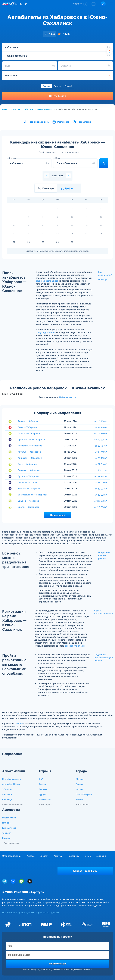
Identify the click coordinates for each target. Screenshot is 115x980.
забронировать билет (47, 281)
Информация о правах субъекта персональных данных (31, 913)
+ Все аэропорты (11, 843)
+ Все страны (46, 805)
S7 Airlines (7, 789)
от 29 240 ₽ (101, 434)
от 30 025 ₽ (101, 440)
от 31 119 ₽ (101, 452)
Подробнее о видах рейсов (104, 555)
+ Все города (82, 805)
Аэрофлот (7, 795)
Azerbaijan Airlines (11, 784)
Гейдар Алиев (9, 818)
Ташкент (80, 800)
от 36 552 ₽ (101, 501)
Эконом (47, 86)
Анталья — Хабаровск (29, 452)
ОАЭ (41, 779)
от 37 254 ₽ (101, 476)
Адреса (31, 856)
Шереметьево (9, 828)
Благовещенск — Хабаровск (32, 495)
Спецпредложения (12, 856)
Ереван (79, 784)
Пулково (6, 823)
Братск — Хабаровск (29, 507)
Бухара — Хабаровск (29, 476)
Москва (80, 779)
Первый (68, 86)
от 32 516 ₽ (101, 464)
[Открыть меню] (111, 4)
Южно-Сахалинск (45, 109)
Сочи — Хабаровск (28, 427)
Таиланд (43, 789)
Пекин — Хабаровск (28, 483)
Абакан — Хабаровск (29, 421)
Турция (43, 795)
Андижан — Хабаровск (30, 458)
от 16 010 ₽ (101, 483)
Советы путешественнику (104, 612)
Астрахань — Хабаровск (30, 446)
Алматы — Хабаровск (29, 434)
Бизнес (57, 86)
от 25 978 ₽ (101, 421)
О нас (88, 856)
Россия (17, 109)
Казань (79, 789)
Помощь (103, 280)
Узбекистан (45, 800)
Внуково (6, 838)
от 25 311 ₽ (101, 470)
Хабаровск (28, 109)
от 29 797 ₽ (101, 446)
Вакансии (101, 856)
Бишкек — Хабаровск (29, 501)
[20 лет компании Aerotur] (6, 4)
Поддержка (74, 856)
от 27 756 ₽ (101, 427)
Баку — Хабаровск (27, 464)
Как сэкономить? (105, 274)
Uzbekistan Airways (11, 779)
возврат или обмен (75, 646)
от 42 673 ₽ (101, 495)
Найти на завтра (68, 397)
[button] (80, 4)
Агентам (58, 856)
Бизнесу (44, 856)
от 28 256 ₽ (101, 507)
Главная (6, 109)
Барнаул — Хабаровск (29, 470)
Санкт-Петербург (84, 795)
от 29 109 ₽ (101, 458)
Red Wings (7, 800)
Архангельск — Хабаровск (32, 440)
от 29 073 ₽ (101, 489)
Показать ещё (57, 515)
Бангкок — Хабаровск (29, 489)
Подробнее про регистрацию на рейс (104, 658)
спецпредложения (45, 333)
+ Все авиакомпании (12, 805)
